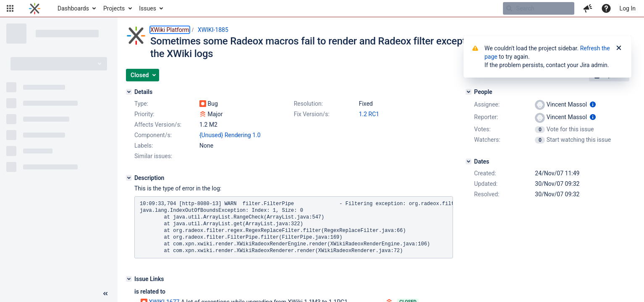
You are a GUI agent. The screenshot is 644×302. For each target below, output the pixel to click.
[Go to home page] (35, 8)
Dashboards (73, 8)
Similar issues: (153, 156)
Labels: (144, 146)
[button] (10, 8)
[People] (469, 92)
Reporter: (486, 117)
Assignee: (487, 104)
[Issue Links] (129, 279)
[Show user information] (593, 104)
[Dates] (469, 161)
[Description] (129, 178)
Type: (141, 104)
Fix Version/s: (312, 114)
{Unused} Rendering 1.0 (230, 135)
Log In (628, 8)
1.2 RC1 (369, 114)
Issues (148, 8)
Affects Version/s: (158, 125)
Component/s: (153, 135)
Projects (114, 8)
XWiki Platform (170, 30)
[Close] (619, 48)
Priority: (144, 114)
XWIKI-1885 (213, 30)
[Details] (129, 92)
